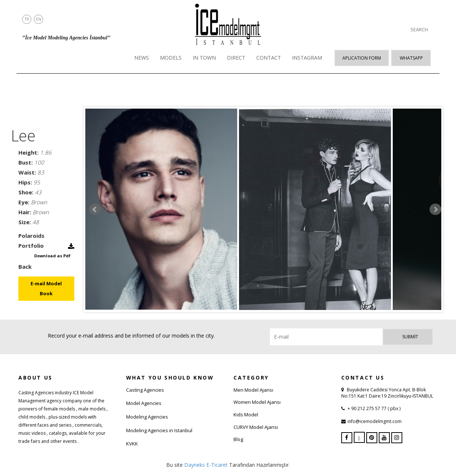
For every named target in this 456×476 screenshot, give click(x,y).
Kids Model (246, 415)
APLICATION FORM (362, 58)
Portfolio (31, 246)
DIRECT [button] (236, 58)
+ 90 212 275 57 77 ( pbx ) (373, 408)
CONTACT (269, 58)
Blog (238, 439)
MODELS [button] (171, 58)
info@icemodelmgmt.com (375, 421)
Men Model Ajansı (253, 390)
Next (435, 209)
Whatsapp (411, 58)
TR (27, 19)
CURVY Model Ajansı (256, 427)
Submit (410, 337)
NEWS (142, 58)
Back (25, 267)
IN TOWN (204, 58)
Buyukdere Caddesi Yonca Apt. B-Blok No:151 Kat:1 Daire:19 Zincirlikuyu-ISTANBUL (387, 393)
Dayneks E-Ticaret (206, 465)
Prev (95, 209)
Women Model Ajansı (257, 402)
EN (39, 19)
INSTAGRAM (307, 58)
